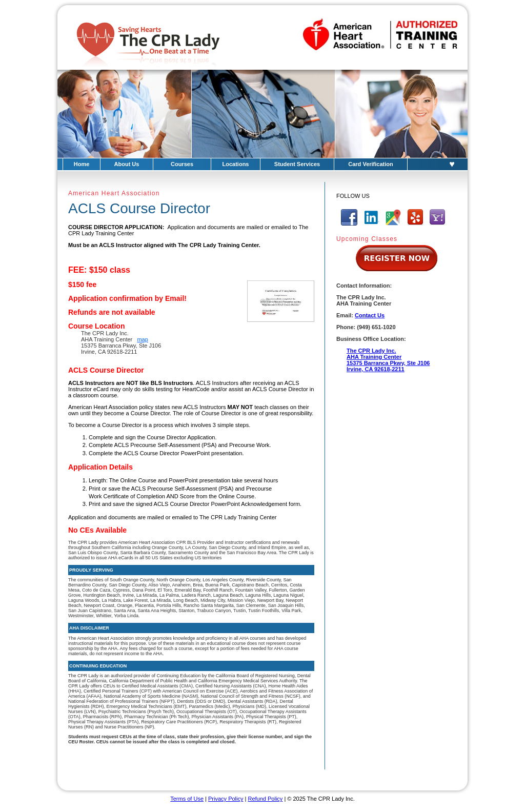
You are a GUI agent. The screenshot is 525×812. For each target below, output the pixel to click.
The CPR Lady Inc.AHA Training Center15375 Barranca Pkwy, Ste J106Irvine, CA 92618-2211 (388, 360)
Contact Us (370, 315)
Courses (182, 164)
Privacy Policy (226, 799)
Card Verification (370, 164)
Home (82, 164)
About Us (127, 164)
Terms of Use (187, 799)
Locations (236, 164)
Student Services (297, 164)
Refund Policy (265, 799)
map (142, 339)
